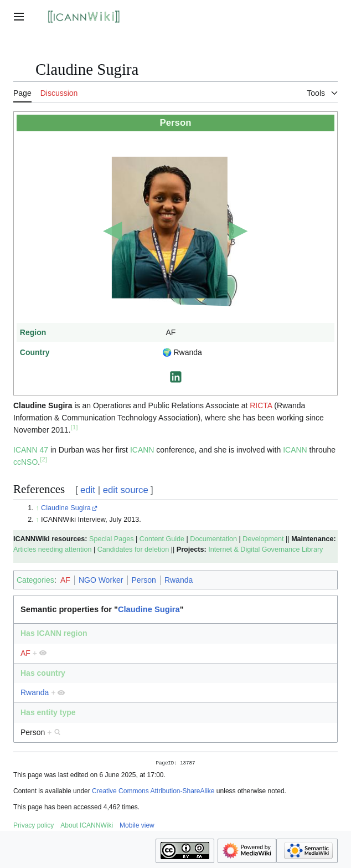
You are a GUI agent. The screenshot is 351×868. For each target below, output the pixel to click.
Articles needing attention (52, 549)
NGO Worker (101, 580)
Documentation (213, 539)
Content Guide (162, 539)
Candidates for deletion (133, 549)
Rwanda (179, 580)
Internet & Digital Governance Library (265, 549)
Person (144, 580)
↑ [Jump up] (37, 508)
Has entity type (48, 712)
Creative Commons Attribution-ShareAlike (153, 792)
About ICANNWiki (87, 826)
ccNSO (25, 462)
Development (263, 539)
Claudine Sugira (66, 508)
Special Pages (112, 539)
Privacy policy (33, 826)
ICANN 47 (31, 450)
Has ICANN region (54, 633)
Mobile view (137, 826)
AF (65, 580)
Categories (35, 580)
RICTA (261, 405)
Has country (43, 673)
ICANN (142, 450)
